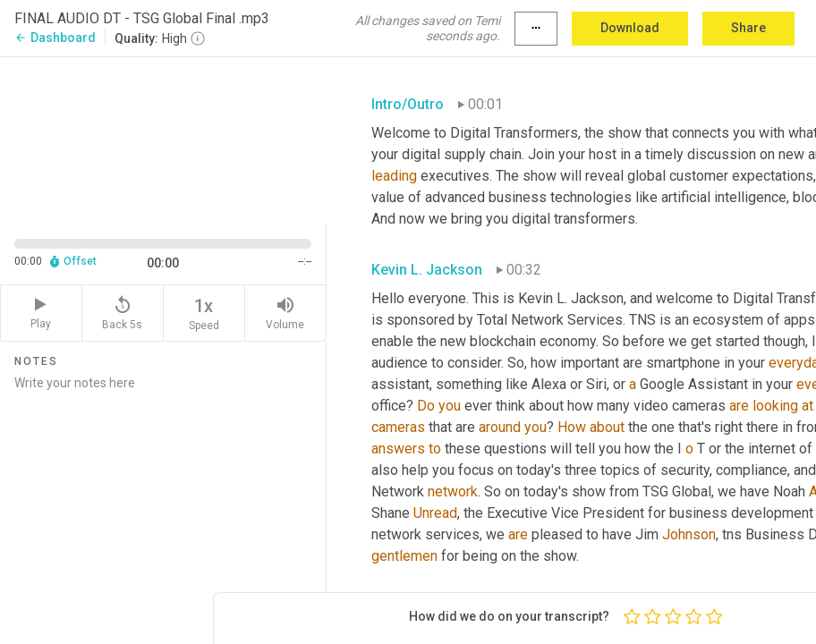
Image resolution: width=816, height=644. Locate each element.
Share (748, 28)
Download (630, 28)
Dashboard (55, 38)
